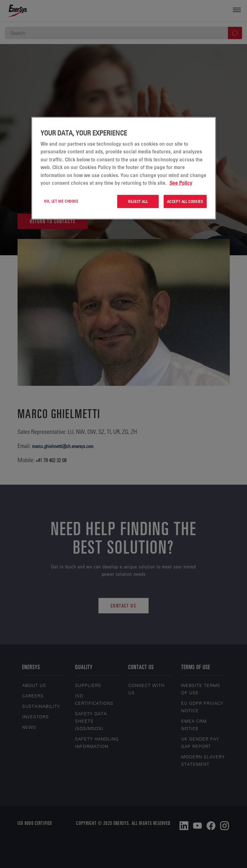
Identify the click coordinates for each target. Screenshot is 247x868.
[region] (124, 168)
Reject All (138, 201)
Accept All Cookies (185, 201)
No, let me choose (61, 201)
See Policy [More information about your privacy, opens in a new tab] (181, 183)
